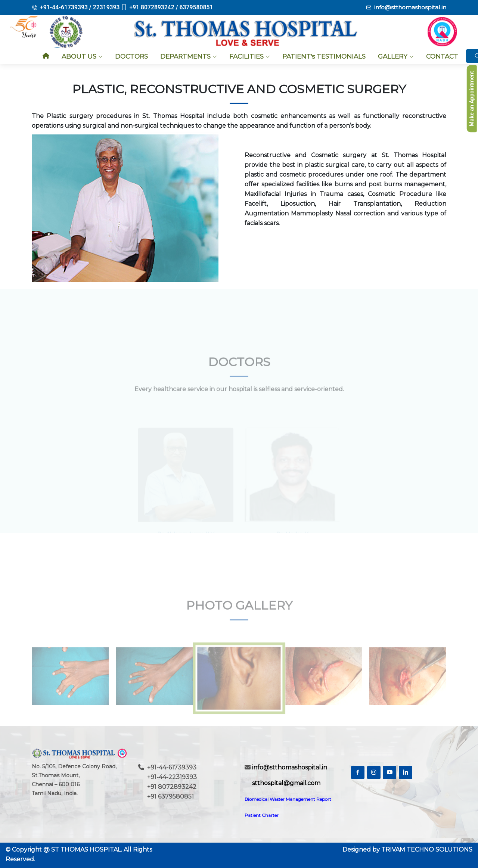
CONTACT (442, 56)
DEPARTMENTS (189, 56)
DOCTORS (131, 56)
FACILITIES (250, 56)
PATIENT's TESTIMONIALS (324, 56)
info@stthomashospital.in (409, 7)
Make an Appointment (472, 99)
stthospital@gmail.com (285, 783)
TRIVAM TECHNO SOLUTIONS (427, 850)
